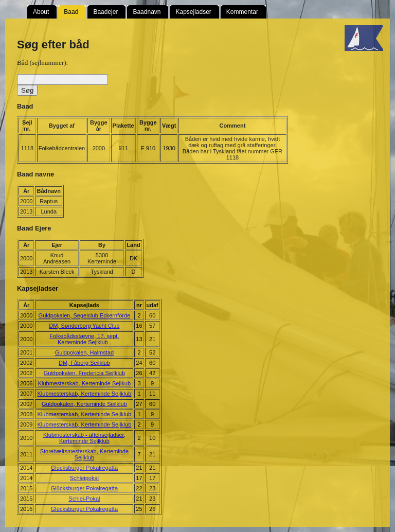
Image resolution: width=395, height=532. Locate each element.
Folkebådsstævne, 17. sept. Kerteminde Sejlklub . (84, 339)
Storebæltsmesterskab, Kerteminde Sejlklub (84, 454)
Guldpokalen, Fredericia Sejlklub (84, 373)
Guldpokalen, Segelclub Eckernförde (85, 315)
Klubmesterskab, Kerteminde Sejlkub (84, 383)
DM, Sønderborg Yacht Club (84, 326)
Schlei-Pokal (84, 499)
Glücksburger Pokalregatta (84, 468)
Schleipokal (84, 478)
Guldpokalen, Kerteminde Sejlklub (84, 404)
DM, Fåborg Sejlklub (84, 363)
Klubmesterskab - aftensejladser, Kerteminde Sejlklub (84, 438)
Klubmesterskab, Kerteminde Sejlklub (84, 394)
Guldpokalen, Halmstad (84, 352)
